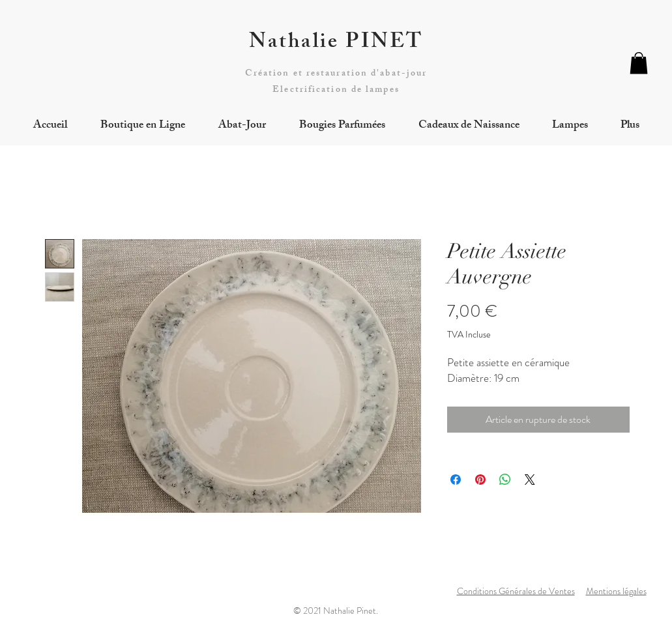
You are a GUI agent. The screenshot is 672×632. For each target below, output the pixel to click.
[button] (639, 63)
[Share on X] (530, 480)
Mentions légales (616, 591)
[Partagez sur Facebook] (456, 480)
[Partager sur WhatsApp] (505, 480)
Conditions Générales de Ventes (516, 591)
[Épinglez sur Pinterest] (480, 480)
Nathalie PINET (336, 44)
